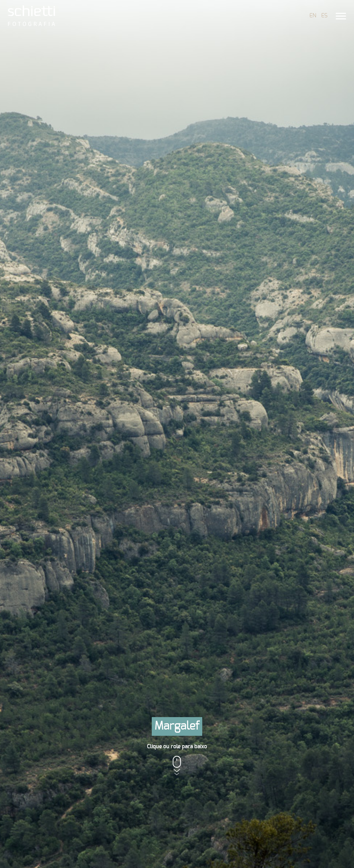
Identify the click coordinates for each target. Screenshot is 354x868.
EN (313, 16)
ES (324, 16)
